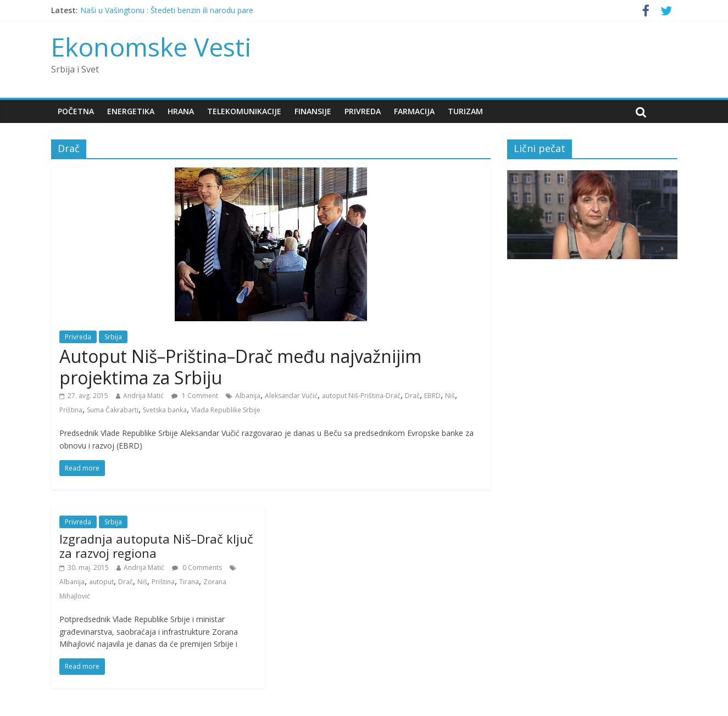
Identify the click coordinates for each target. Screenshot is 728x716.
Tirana (189, 582)
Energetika (131, 111)
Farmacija (414, 111)
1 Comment (195, 396)
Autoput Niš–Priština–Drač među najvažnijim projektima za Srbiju (240, 367)
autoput (101, 582)
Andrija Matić (143, 396)
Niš (450, 396)
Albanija (248, 396)
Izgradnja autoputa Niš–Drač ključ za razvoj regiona (156, 546)
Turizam (465, 111)
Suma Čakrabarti (113, 410)
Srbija (113, 337)
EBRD (432, 396)
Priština (71, 410)
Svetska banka (165, 410)
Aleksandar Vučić (291, 396)
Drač (412, 396)
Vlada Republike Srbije (226, 410)
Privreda (363, 111)
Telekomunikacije (244, 111)
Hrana (181, 111)
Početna (76, 111)
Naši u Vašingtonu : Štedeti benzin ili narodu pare (167, 10)
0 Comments (197, 567)
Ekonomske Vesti (151, 47)
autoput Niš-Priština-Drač (361, 396)
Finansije (313, 111)
